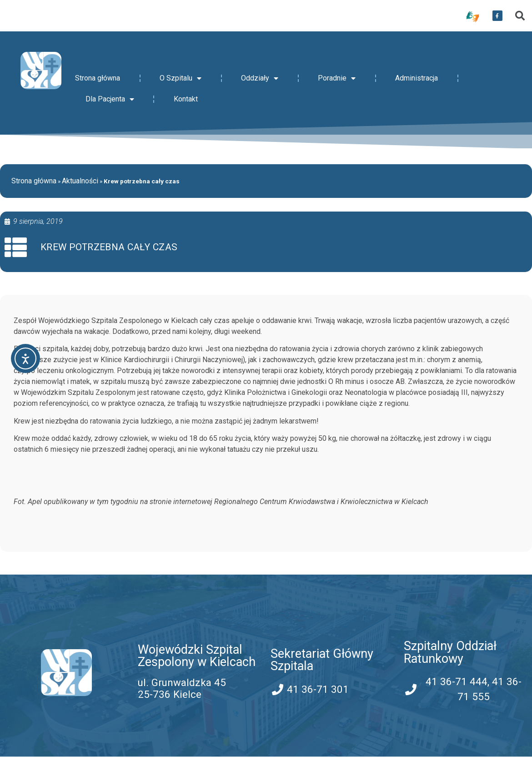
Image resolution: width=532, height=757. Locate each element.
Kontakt (186, 99)
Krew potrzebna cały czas (109, 247)
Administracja (417, 78)
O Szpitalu (181, 78)
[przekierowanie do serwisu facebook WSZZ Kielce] (497, 16)
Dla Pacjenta (110, 99)
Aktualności (80, 181)
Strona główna (98, 78)
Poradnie (337, 78)
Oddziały (260, 78)
